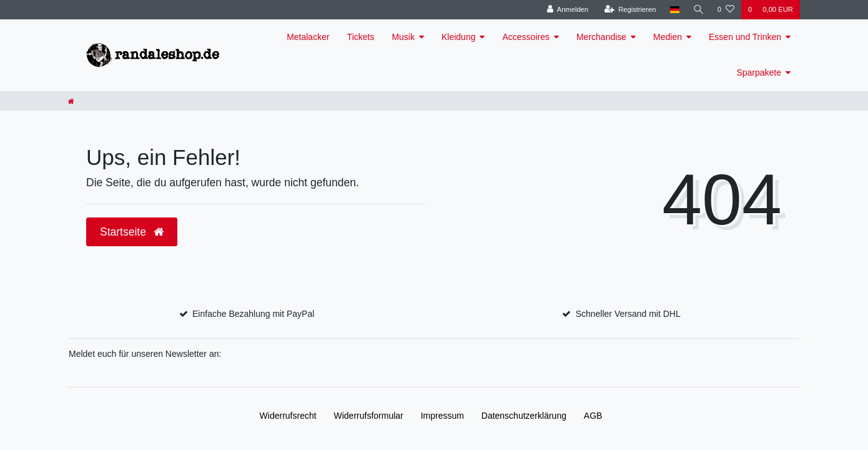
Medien (668, 37)
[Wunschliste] (726, 10)
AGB (593, 416)
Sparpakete (759, 72)
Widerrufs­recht (288, 416)
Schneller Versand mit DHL (628, 314)
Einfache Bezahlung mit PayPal (253, 314)
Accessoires (525, 37)
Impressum (442, 416)
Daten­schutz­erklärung (524, 416)
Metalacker (308, 37)
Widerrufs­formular (369, 416)
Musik (403, 37)
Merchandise (601, 37)
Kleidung (459, 37)
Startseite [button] (132, 232)
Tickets (361, 37)
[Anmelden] (567, 10)
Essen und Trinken (745, 37)
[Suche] (698, 10)
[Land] (673, 10)
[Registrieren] (629, 10)
